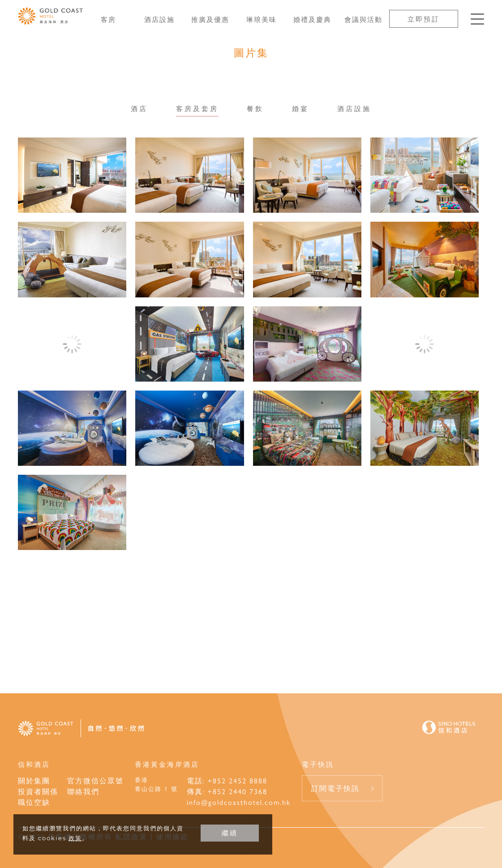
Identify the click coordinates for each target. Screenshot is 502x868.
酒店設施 (159, 19)
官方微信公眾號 (95, 780)
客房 (108, 19)
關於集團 (34, 780)
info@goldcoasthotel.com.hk (239, 802)
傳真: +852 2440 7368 (227, 791)
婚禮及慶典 (312, 19)
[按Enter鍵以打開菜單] (477, 19)
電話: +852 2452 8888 (227, 780)
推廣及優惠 (210, 19)
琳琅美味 (262, 19)
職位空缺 (34, 802)
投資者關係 (38, 791)
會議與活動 (363, 19)
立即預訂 (424, 19)
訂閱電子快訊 (335, 788)
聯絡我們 (83, 791)
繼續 (230, 833)
